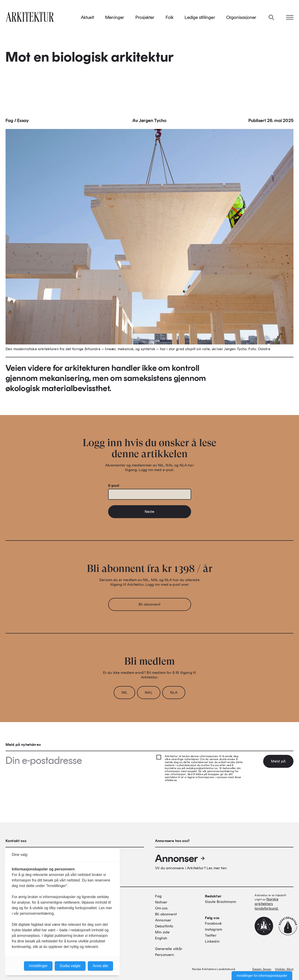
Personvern (165, 955)
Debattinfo (164, 926)
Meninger (115, 18)
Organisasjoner (241, 18)
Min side (162, 932)
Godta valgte (70, 966)
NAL (149, 694)
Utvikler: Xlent (284, 969)
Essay (23, 122)
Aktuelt (87, 18)
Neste (150, 513)
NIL (124, 694)
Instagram (214, 929)
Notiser (161, 902)
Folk (170, 18)
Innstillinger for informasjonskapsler (262, 976)
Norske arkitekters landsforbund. (267, 904)
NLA (174, 694)
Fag (9, 122)
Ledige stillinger (200, 18)
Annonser (180, 858)
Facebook (213, 923)
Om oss (161, 908)
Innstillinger (38, 966)
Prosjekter (145, 18)
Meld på (278, 761)
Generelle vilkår (169, 949)
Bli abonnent (149, 606)
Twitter (211, 935)
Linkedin (212, 941)
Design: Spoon (262, 969)
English (161, 938)
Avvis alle (100, 966)
